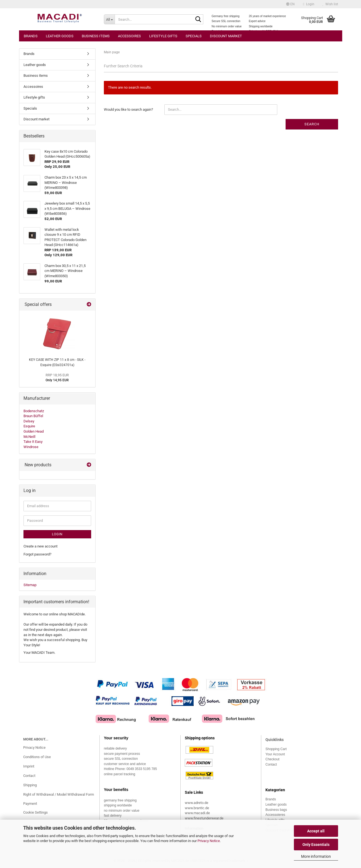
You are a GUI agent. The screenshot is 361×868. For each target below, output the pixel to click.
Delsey (29, 421)
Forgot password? (37, 554)
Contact (29, 776)
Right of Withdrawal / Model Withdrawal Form (59, 794)
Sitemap (30, 585)
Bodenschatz (34, 411)
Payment (30, 804)
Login (57, 534)
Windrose (31, 447)
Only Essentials (316, 845)
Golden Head (34, 431)
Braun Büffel (33, 416)
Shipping (30, 785)
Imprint (29, 766)
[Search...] (109, 19)
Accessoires (129, 36)
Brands (31, 36)
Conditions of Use (37, 757)
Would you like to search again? (128, 109)
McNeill (29, 437)
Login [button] (309, 4)
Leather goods (60, 36)
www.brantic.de (197, 808)
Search (312, 124)
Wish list (330, 4)
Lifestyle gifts (163, 36)
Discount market (226, 36)
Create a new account (40, 546)
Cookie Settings (35, 812)
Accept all (316, 831)
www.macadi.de (197, 813)
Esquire (29, 426)
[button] (290, 4)
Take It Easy (33, 442)
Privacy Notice (209, 841)
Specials (194, 36)
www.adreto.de (197, 803)
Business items (96, 36)
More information (316, 856)
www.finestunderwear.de (204, 818)
